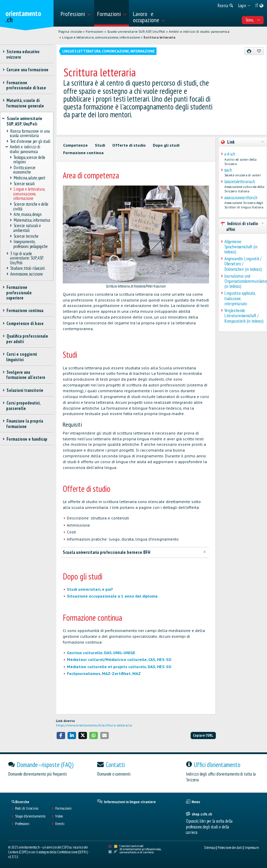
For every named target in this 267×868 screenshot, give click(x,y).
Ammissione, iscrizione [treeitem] (26, 274)
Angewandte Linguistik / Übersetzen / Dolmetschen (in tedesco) (243, 264)
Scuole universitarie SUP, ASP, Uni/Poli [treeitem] (24, 121)
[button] (61, 735)
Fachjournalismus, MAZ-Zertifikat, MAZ (104, 673)
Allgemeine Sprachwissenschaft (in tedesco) (241, 247)
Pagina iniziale (70, 32)
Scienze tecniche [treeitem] (26, 236)
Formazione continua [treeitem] (25, 311)
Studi (100, 145)
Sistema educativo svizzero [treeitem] (23, 54)
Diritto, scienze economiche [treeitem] (24, 170)
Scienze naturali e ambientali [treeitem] (27, 228)
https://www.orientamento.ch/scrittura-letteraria (94, 725)
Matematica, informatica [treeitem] (32, 220)
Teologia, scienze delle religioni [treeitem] (29, 160)
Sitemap (210, 848)
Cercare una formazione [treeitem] (27, 70)
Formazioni (94, 32)
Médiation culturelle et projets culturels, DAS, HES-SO (119, 667)
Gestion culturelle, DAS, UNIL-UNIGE (101, 653)
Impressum (252, 848)
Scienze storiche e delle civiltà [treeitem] (31, 206)
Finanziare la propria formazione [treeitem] (25, 424)
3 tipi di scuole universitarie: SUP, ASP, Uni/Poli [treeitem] (26, 258)
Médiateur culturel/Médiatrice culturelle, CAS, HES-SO (119, 659)
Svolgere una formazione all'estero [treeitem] (26, 375)
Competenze (75, 145)
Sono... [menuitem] (253, 20)
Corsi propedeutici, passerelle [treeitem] (23, 406)
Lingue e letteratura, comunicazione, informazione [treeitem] (29, 194)
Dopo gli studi (166, 145)
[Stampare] (249, 51)
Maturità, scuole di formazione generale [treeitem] (25, 103)
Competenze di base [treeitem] (25, 323)
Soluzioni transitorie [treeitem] (25, 390)
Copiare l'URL (203, 735)
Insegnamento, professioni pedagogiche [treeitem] (31, 244)
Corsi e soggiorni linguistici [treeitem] (21, 357)
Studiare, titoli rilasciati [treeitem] (27, 269)
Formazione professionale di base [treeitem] (26, 85)
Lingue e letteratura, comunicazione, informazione (101, 37)
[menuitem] (75, 13)
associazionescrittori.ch (241, 198)
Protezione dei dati (230, 848)
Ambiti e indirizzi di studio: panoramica (199, 32)
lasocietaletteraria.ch (240, 182)
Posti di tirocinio (27, 808)
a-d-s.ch (230, 154)
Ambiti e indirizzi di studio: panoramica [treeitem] (25, 149)
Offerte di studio (129, 145)
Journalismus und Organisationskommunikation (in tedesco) (244, 281)
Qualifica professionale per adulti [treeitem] (27, 339)
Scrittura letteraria (159, 37)
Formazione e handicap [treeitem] (27, 439)
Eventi (60, 824)
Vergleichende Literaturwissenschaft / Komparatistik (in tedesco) (244, 316)
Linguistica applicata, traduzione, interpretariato (240, 298)
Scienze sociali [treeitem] (24, 184)
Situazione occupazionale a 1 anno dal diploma (112, 596)
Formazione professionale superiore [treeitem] (19, 293)
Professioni (22, 824)
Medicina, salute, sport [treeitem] (29, 178)
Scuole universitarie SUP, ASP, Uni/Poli (136, 32)
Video (59, 816)
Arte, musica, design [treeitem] (27, 215)
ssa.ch (228, 170)
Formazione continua (83, 153)
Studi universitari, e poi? (90, 589)
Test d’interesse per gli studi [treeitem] (30, 141)
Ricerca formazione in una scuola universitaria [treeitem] (30, 133)
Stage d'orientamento (30, 816)
